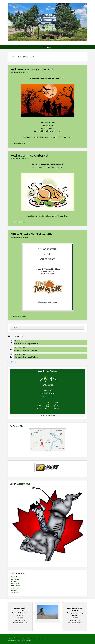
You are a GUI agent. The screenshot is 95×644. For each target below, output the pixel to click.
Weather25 (51, 415)
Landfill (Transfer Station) (26, 350)
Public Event (21, 143)
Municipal (14, 581)
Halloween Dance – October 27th (32, 69)
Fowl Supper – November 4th (30, 155)
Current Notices (16, 577)
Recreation (15, 590)
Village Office (21, 316)
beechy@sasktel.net (20, 623)
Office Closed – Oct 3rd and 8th (31, 234)
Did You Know (16, 579)
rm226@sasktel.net (75, 623)
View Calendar (12, 362)
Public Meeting (16, 586)
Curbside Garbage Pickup (26, 344)
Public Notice (15, 588)
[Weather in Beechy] (48, 402)
